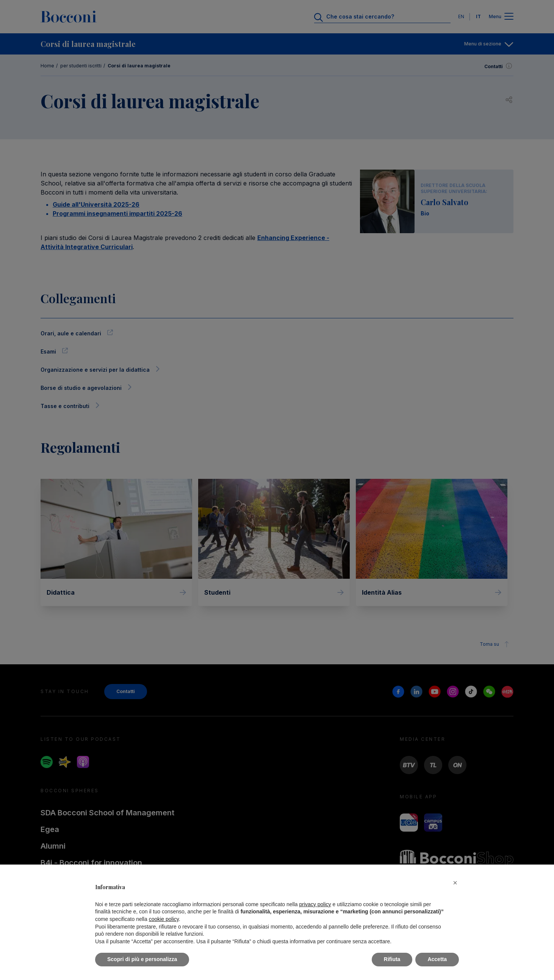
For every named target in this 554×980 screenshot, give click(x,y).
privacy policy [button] (315, 904)
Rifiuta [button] (392, 959)
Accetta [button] (437, 959)
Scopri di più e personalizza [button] (142, 959)
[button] (455, 883)
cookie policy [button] (164, 919)
